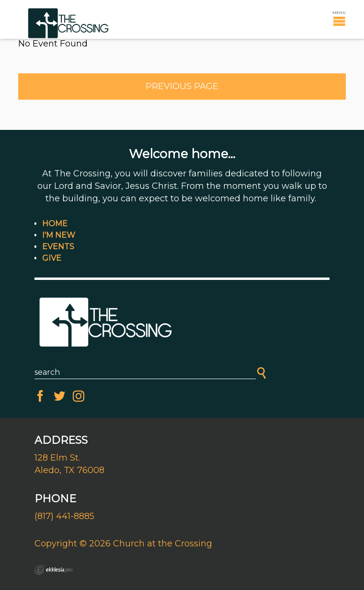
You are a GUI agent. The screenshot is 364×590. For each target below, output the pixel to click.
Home (55, 224)
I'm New (59, 235)
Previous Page (182, 86)
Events (58, 247)
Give (52, 258)
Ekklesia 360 (54, 570)
